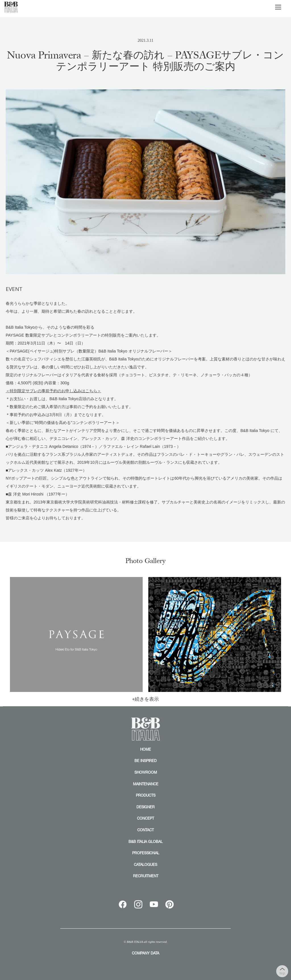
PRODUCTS (146, 795)
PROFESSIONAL (146, 853)
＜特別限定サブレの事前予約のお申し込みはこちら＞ (53, 391)
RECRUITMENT (146, 876)
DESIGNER (145, 807)
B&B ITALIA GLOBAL (145, 842)
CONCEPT (145, 818)
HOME (145, 749)
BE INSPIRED (145, 761)
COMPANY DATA (145, 953)
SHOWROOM (146, 772)
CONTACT (145, 830)
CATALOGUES (145, 864)
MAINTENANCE (146, 784)
